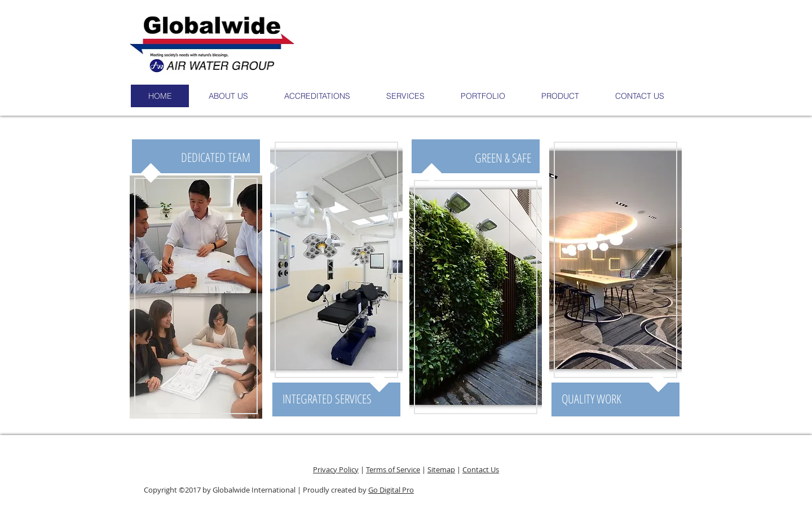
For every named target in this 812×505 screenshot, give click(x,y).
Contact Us (481, 469)
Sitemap (441, 469)
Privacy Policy (336, 469)
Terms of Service (393, 469)
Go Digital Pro (391, 490)
